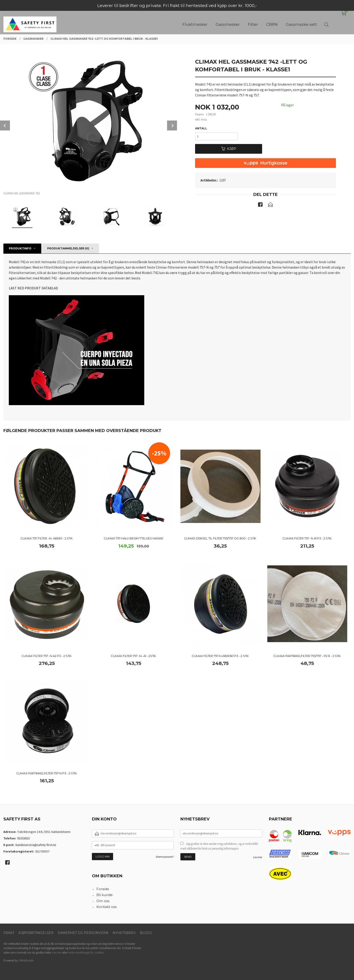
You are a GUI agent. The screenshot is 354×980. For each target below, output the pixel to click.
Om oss (103, 901)
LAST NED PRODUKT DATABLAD (33, 288)
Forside (103, 889)
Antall (201, 128)
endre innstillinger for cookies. (86, 953)
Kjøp (229, 149)
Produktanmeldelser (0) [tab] (68, 248)
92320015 (23, 838)
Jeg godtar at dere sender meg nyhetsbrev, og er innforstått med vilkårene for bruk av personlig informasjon (219, 846)
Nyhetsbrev (124, 933)
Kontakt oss (106, 907)
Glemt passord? (165, 857)
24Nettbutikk (26, 960)
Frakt (9, 933)
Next (172, 125)
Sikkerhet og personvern (83, 933)
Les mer (258, 857)
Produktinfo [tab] (20, 248)
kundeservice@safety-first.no (36, 845)
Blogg (146, 933)
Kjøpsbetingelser (36, 933)
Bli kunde (105, 895)
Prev (5, 125)
